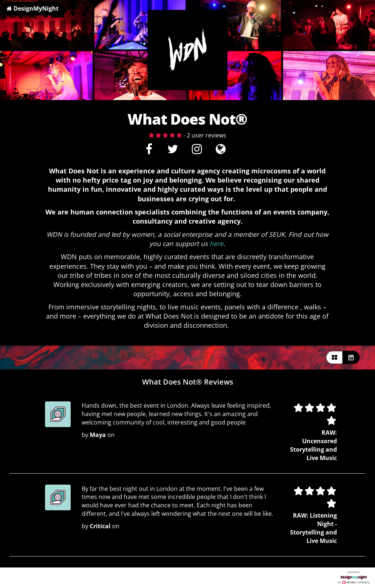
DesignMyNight (33, 8)
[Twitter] (173, 151)
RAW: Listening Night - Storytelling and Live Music (313, 528)
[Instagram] (196, 151)
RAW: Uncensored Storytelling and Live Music (313, 445)
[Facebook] (149, 151)
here (216, 243)
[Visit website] (221, 151)
